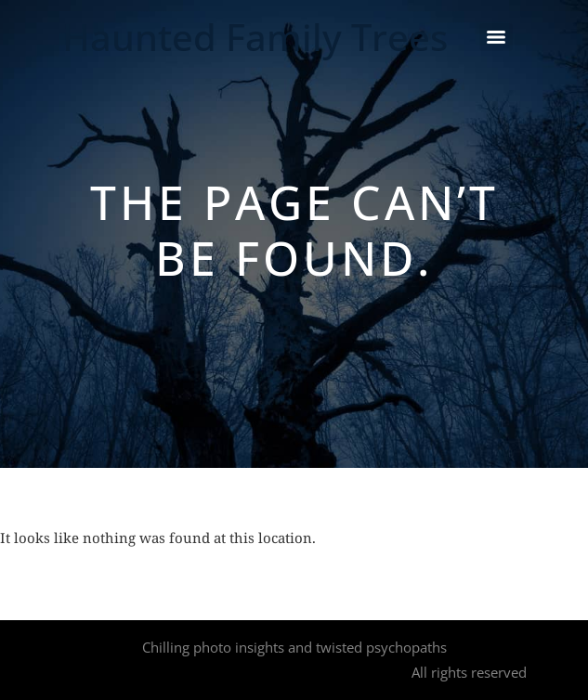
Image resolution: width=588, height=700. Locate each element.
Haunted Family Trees (255, 37)
